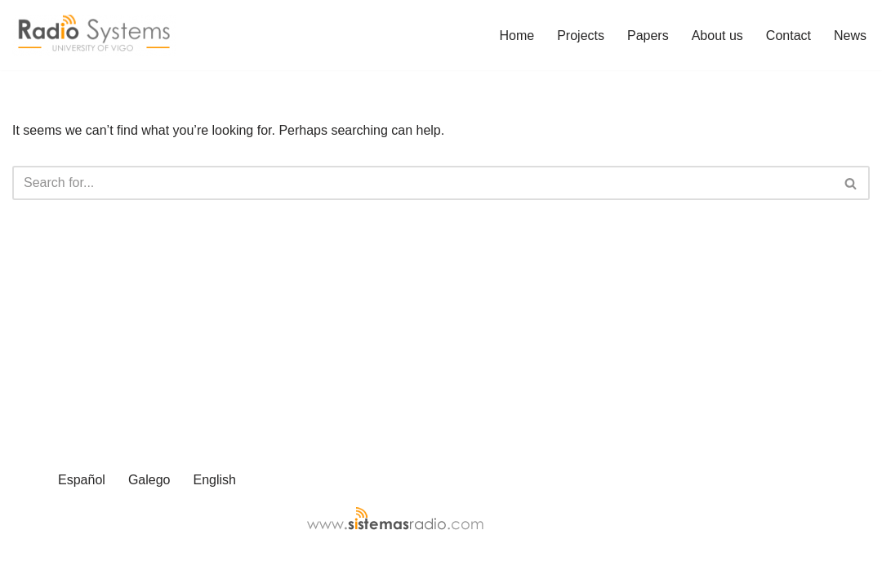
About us (717, 36)
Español (82, 480)
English (214, 480)
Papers (648, 36)
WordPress (158, 567)
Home (517, 36)
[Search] (423, 183)
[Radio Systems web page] (94, 35)
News (850, 36)
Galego (149, 480)
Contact (788, 36)
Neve (27, 567)
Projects (581, 36)
